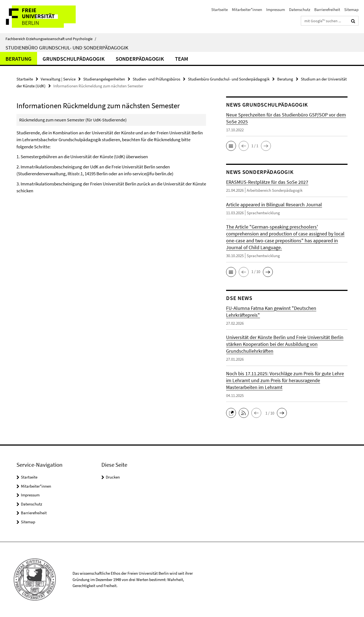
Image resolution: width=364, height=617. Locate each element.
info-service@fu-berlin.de (148, 174)
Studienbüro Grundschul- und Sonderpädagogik (67, 48)
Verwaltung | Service (58, 79)
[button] (231, 146)
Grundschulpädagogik (74, 59)
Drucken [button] (113, 477)
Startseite (219, 9)
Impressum (276, 9)
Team (182, 59)
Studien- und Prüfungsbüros (156, 79)
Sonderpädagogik (140, 59)
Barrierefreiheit (327, 9)
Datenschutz (300, 9)
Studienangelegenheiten (104, 79)
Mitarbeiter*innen (247, 9)
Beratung (19, 59)
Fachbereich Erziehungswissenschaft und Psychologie (51, 39)
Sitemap (351, 9)
